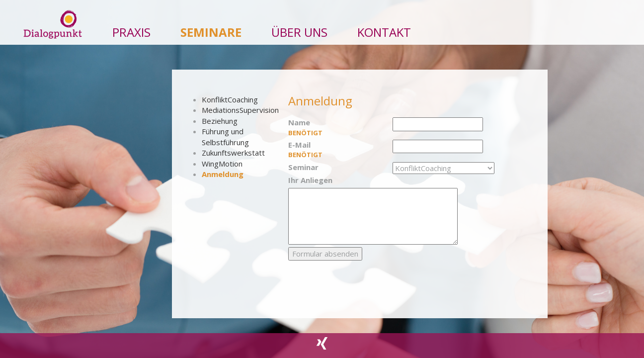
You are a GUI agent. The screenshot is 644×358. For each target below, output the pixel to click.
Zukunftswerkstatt (233, 153)
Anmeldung (223, 174)
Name (337, 127)
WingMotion (222, 164)
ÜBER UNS (299, 29)
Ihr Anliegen (310, 180)
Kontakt (384, 29)
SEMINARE (211, 29)
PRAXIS (131, 29)
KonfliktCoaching (230, 99)
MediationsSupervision (240, 110)
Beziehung (220, 121)
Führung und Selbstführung (225, 136)
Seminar (303, 167)
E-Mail (337, 150)
